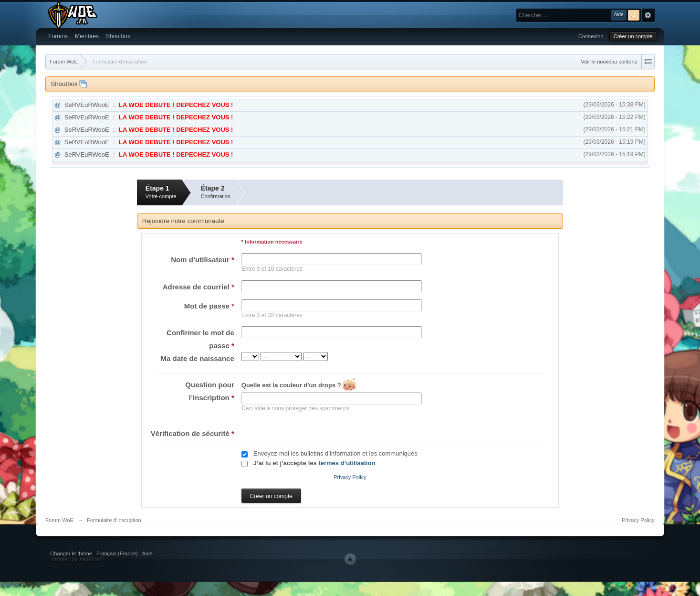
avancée (648, 15)
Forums (58, 36)
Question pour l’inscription (210, 391)
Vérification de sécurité (193, 433)
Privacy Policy (350, 477)
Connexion (591, 36)
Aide (147, 553)
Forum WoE (59, 520)
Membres (87, 36)
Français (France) (117, 553)
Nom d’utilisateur (203, 260)
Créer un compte (633, 36)
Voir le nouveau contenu (609, 62)
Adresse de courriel (199, 287)
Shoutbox (118, 36)
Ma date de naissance (198, 358)
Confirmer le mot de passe (200, 339)
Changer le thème (71, 553)
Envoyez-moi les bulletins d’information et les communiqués (335, 453)
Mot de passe (209, 306)
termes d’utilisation (347, 463)
